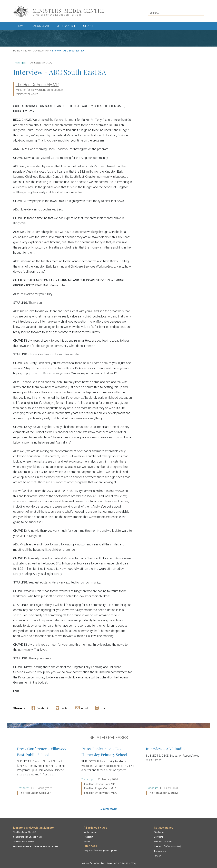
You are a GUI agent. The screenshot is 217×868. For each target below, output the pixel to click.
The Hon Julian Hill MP (24, 842)
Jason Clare (41, 26)
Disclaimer (159, 832)
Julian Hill (90, 26)
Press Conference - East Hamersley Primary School (108, 771)
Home (21, 26)
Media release (90, 832)
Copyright (158, 837)
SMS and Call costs (163, 842)
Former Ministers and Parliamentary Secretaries (36, 846)
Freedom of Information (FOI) (167, 846)
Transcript (88, 837)
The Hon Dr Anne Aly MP (36, 51)
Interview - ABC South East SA (68, 51)
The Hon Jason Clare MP (25, 832)
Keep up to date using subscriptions (100, 851)
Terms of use (160, 851)
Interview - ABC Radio (173, 771)
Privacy (157, 856)
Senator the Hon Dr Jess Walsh (28, 837)
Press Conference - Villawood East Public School (44, 771)
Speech (87, 842)
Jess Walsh (66, 26)
